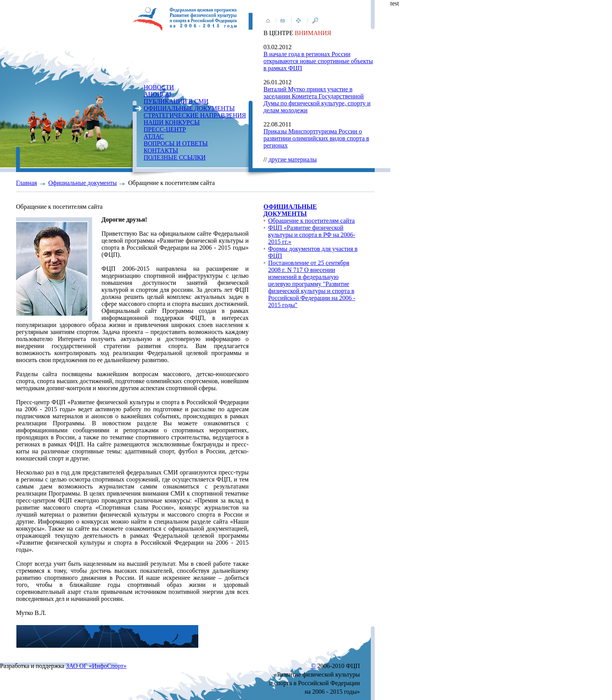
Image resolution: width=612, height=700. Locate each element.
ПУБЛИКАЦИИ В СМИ (176, 101)
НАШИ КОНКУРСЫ (172, 122)
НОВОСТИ (159, 87)
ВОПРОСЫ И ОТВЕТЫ (176, 143)
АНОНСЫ (157, 94)
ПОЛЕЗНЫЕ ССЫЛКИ (175, 157)
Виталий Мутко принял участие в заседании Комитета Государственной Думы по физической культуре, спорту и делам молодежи (317, 100)
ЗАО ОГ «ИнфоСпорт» (96, 666)
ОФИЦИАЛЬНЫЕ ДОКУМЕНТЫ (189, 108)
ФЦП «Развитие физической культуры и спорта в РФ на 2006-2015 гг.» (312, 235)
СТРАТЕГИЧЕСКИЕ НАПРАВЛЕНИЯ (195, 115)
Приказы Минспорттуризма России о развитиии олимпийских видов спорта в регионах (316, 138)
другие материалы (293, 159)
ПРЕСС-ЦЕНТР (165, 129)
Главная (27, 183)
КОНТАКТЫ (161, 150)
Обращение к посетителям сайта (311, 221)
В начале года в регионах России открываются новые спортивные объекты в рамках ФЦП (318, 61)
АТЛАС (154, 136)
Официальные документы (83, 183)
